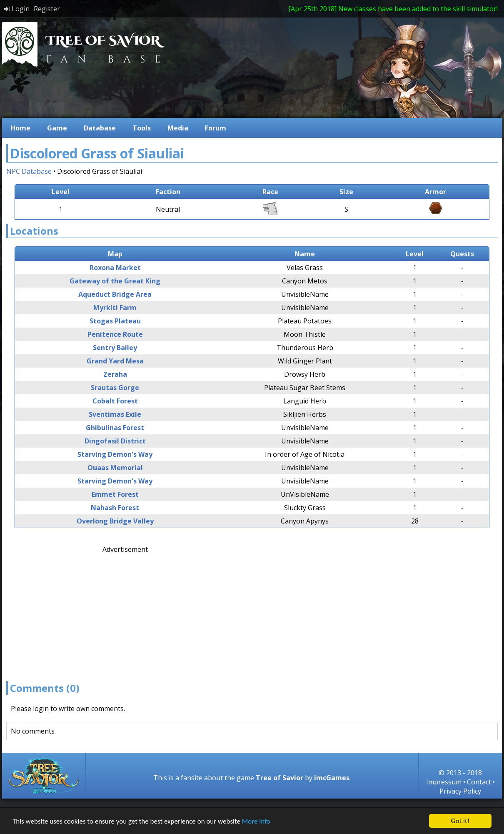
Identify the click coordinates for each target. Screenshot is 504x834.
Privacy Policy (460, 791)
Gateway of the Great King (115, 281)
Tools (142, 128)
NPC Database (29, 171)
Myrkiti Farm (115, 308)
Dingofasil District (115, 441)
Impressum (444, 782)
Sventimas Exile (115, 414)
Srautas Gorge (115, 388)
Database (100, 128)
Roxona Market (115, 268)
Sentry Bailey (115, 348)
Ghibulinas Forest (115, 428)
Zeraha (115, 374)
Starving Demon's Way (115, 454)
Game (57, 128)
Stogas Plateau (115, 321)
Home (20, 128)
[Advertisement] (178, 612)
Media (178, 128)
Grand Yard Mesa (115, 361)
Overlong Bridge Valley (115, 521)
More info (256, 821)
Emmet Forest (115, 494)
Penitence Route (115, 334)
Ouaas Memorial (115, 468)
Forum (216, 128)
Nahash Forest (115, 508)
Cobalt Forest (115, 401)
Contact (479, 782)
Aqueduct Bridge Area (115, 294)
